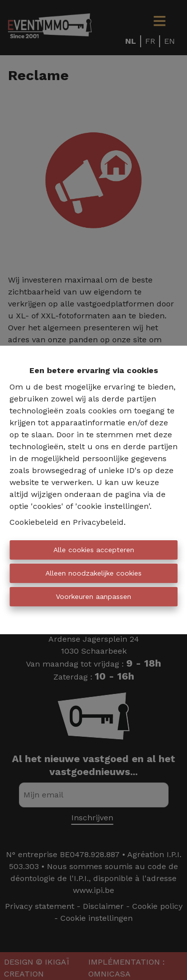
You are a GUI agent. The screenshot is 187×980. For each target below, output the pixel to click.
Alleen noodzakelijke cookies (93, 573)
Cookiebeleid (34, 522)
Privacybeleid (98, 522)
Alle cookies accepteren (94, 550)
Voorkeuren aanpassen (93, 596)
